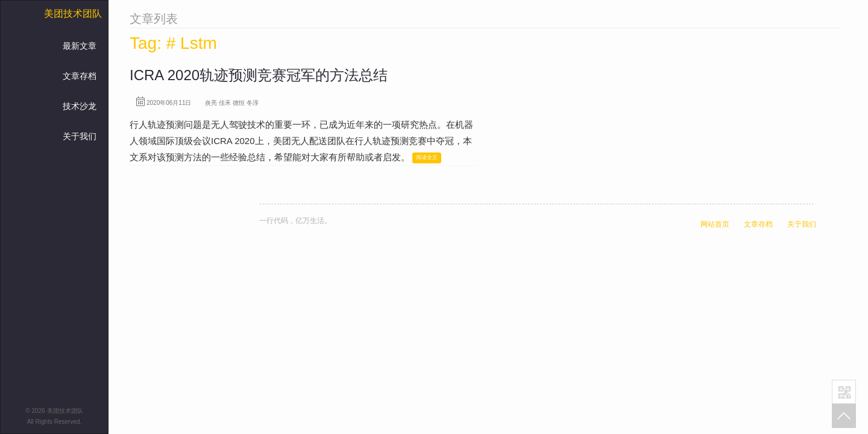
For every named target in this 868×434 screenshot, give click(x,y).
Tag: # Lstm (173, 43)
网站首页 (715, 224)
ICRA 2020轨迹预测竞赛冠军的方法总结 (259, 75)
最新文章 (80, 46)
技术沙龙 (80, 106)
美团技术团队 (73, 14)
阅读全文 (427, 157)
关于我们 (80, 136)
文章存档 (80, 76)
